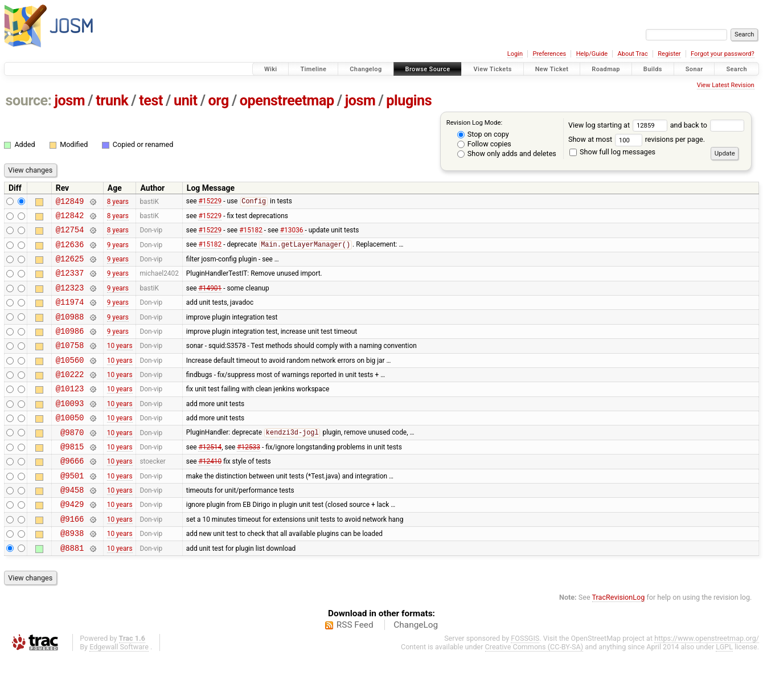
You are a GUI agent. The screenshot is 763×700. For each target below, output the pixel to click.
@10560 (70, 380)
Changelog (366, 69)
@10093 (70, 429)
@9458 (72, 525)
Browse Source (428, 69)
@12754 (70, 234)
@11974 (70, 315)
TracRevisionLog (619, 640)
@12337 (70, 283)
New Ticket (552, 69)
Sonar (694, 69)
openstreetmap (287, 101)
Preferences (549, 54)
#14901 (210, 299)
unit (186, 101)
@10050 (70, 445)
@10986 (70, 348)
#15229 (210, 203)
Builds (653, 69)
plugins (409, 101)
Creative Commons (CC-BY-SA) (534, 689)
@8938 (72, 574)
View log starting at (619, 125)
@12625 (70, 267)
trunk (112, 101)
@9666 (72, 493)
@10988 (70, 332)
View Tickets (492, 69)
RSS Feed (355, 668)
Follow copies (484, 144)
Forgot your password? (723, 54)
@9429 (72, 541)
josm (69, 101)
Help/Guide (592, 54)
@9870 (72, 461)
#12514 (210, 477)
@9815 (72, 477)
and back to (707, 125)
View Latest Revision (726, 85)
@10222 (70, 396)
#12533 (249, 477)
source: (29, 101)
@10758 (70, 364)
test (151, 101)
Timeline (313, 69)
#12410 (210, 493)
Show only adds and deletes (507, 153)
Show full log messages (612, 152)
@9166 (72, 558)
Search (737, 69)
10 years (120, 364)
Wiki (271, 69)
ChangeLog (416, 668)
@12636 (70, 251)
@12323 (70, 299)
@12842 (70, 218)
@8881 (72, 590)
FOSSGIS (525, 681)
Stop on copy (483, 134)
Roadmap (606, 69)
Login (515, 54)
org (219, 101)
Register (669, 54)
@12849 (70, 202)
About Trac (633, 54)
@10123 (70, 412)
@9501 (72, 509)
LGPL (724, 689)
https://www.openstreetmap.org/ (707, 681)
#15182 (251, 235)
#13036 (292, 235)
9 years (118, 251)
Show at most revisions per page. (637, 139)
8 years (118, 202)
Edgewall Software (119, 689)
